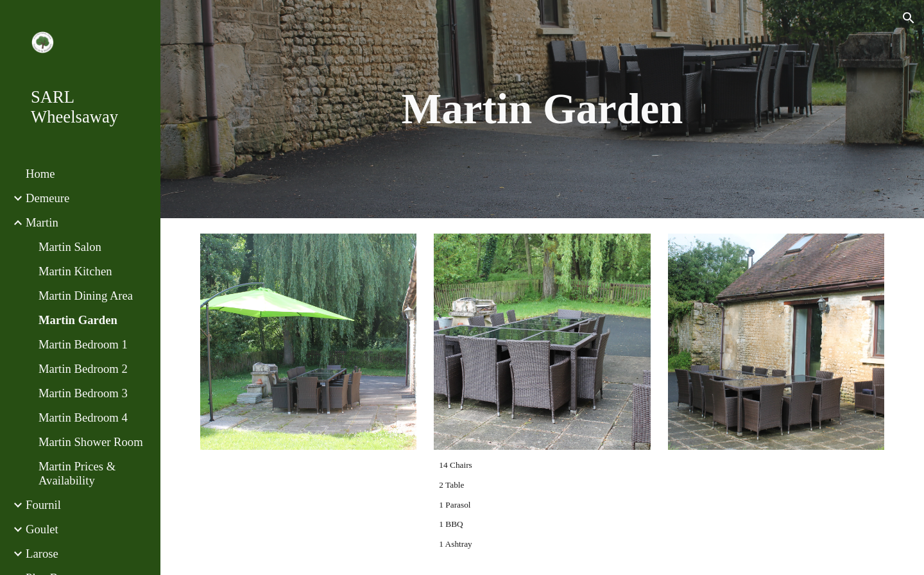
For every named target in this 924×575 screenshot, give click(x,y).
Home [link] (40, 174)
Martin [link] (42, 222)
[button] (909, 18)
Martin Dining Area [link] (86, 296)
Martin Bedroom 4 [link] (83, 417)
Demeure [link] (47, 198)
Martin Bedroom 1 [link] (83, 344)
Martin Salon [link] (70, 247)
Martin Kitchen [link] (75, 271)
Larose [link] (42, 554)
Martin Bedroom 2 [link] (83, 369)
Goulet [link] (42, 529)
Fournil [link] (43, 505)
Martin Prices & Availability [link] (77, 473)
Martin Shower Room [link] (91, 442)
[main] (543, 109)
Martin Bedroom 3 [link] (83, 393)
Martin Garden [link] (78, 320)
